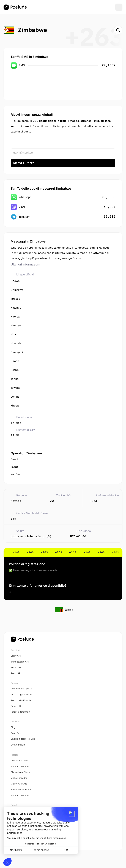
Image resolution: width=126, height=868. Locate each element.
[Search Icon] (118, 30)
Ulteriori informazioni (25, 264)
